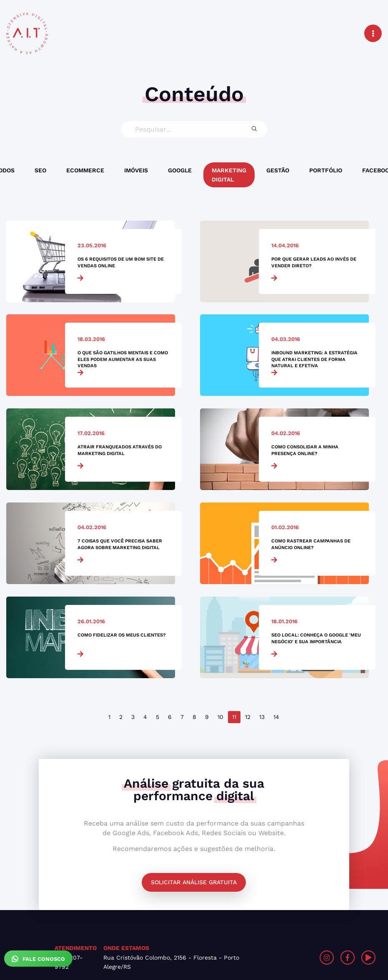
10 (220, 717)
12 (248, 717)
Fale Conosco (38, 959)
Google (180, 170)
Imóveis (136, 170)
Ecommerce (85, 170)
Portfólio (326, 170)
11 (234, 717)
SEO (40, 170)
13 (262, 717)
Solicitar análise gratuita (194, 882)
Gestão (278, 170)
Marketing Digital (229, 175)
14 (276, 717)
